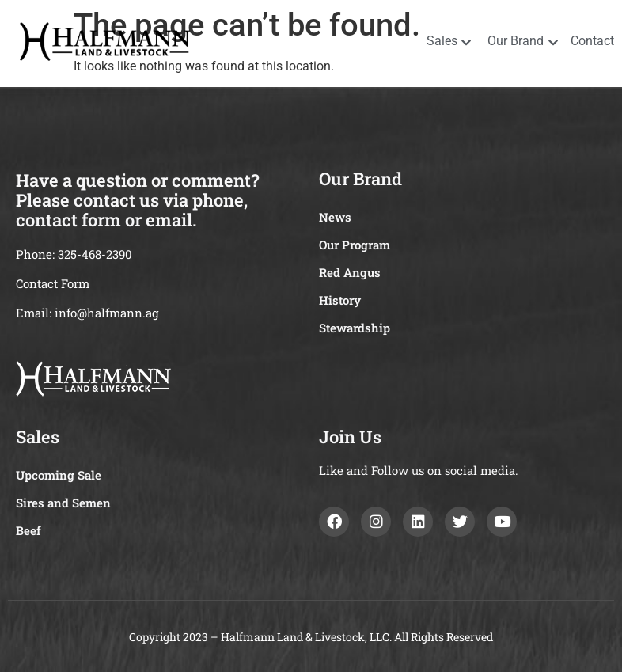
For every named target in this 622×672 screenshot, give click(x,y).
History (340, 300)
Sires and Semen (63, 503)
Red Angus (350, 272)
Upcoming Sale (59, 475)
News (335, 217)
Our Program (355, 245)
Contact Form (53, 283)
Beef (28, 530)
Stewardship (355, 328)
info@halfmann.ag (106, 313)
